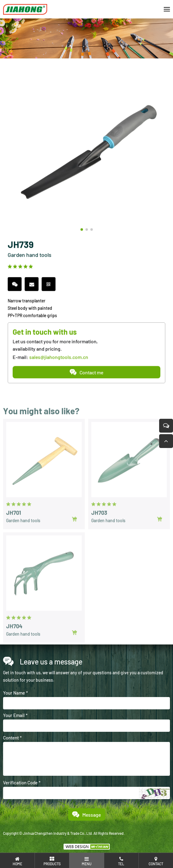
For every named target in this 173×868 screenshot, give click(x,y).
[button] (82, 231)
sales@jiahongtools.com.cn (59, 358)
